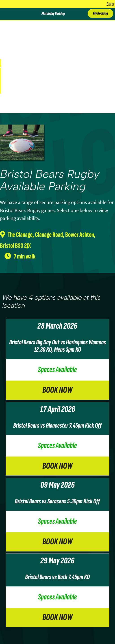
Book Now (57, 390)
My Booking (100, 13)
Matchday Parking (53, 14)
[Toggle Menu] (5, 14)
